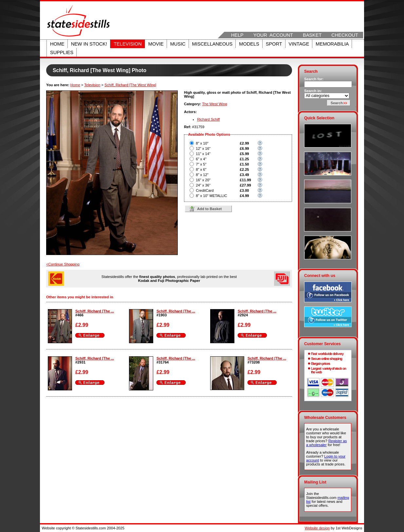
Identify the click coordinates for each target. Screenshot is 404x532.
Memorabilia (332, 44)
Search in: (313, 91)
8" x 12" (202, 175)
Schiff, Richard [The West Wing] (130, 85)
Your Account (273, 35)
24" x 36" (203, 185)
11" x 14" (203, 154)
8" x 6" (201, 169)
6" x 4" (201, 159)
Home (57, 44)
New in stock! (89, 44)
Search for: (314, 79)
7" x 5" (201, 164)
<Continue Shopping (63, 264)
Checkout (345, 35)
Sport (274, 44)
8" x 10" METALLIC (211, 196)
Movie (156, 44)
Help (237, 35)
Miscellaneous (212, 44)
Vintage (299, 44)
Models (249, 44)
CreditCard (205, 190)
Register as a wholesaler (326, 443)
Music (178, 44)
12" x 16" (203, 148)
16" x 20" (203, 180)
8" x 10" (202, 143)
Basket (312, 35)
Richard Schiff (208, 119)
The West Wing (214, 104)
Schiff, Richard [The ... (95, 311)
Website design (317, 528)
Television (128, 44)
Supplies (62, 52)
